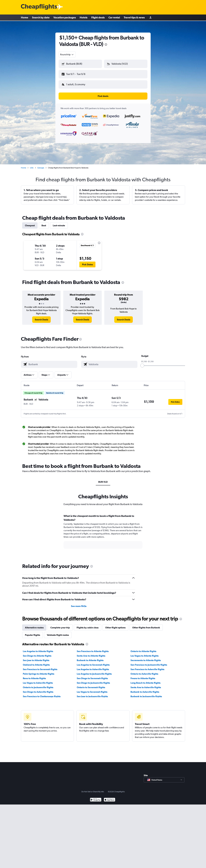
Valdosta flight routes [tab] (58, 632)
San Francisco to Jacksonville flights (149, 662)
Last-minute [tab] (59, 223)
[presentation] (106, 44)
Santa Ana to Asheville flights (146, 685)
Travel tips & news (134, 18)
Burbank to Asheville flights (145, 689)
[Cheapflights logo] (39, 7)
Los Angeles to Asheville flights (93, 667)
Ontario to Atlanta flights (143, 649)
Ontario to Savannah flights (91, 685)
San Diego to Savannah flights (92, 676)
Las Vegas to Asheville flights (38, 680)
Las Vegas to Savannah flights (92, 689)
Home (25, 18)
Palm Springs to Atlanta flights (39, 671)
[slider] (142, 363)
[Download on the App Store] (110, 797)
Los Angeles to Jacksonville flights (94, 671)
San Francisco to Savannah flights (40, 667)
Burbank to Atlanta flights (90, 658)
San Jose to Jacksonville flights (92, 694)
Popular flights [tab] (33, 632)
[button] (79, 73)
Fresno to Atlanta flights (143, 676)
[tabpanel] (103, 532)
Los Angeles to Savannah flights (93, 662)
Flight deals (98, 18)
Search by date (41, 18)
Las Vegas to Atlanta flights (145, 653)
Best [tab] (44, 223)
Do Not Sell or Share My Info (93, 789)
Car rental (114, 18)
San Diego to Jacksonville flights (93, 680)
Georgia (41, 165)
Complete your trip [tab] (60, 625)
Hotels (84, 18)
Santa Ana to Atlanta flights (91, 653)
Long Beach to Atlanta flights (145, 680)
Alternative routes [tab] (34, 625)
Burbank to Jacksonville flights (146, 694)
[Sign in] (150, 18)
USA (32, 165)
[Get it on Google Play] (96, 797)
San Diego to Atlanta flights (37, 653)
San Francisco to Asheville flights (147, 667)
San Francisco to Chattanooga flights (42, 694)
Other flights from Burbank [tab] (146, 625)
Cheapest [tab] (30, 223)
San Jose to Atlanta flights (36, 658)
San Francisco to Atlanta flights (93, 649)
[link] (41, 317)
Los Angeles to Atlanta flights (38, 649)
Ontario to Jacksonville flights (38, 685)
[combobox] (67, 54)
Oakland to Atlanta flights (36, 662)
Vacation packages (65, 18)
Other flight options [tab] (115, 625)
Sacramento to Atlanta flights (146, 658)
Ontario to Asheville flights (144, 671)
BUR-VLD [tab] (103, 479)
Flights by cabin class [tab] (88, 625)
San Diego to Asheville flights (38, 689)
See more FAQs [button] (79, 604)
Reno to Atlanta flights (34, 676)
